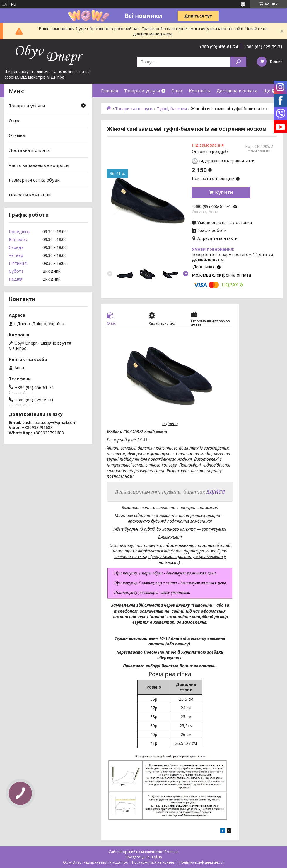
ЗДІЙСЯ (216, 492)
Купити (224, 192)
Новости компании (30, 195)
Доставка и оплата (237, 91)
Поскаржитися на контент (154, 862)
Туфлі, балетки (172, 109)
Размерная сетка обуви (34, 180)
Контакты (200, 91)
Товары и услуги (142, 91)
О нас (177, 91)
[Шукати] (238, 62)
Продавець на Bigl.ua (144, 857)
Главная (110, 91)
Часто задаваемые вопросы (39, 165)
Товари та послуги (134, 109)
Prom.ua (172, 852)
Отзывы (17, 135)
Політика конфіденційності (202, 862)
